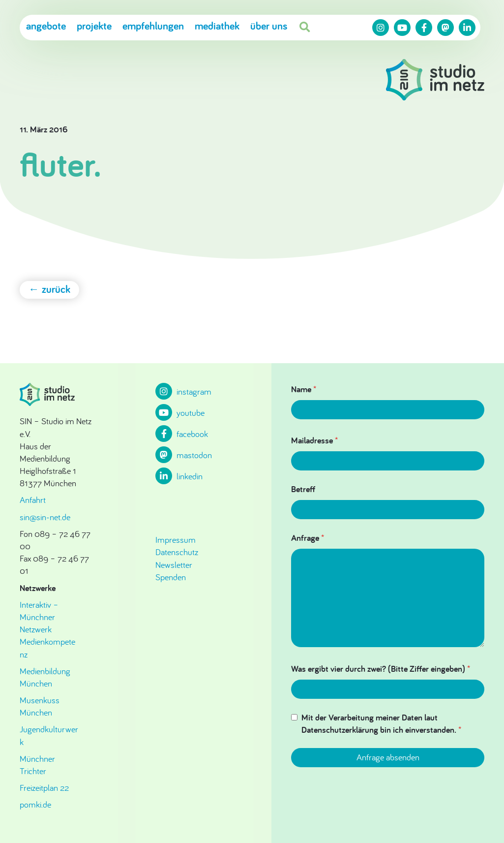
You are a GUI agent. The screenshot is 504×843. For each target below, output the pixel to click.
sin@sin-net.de (45, 517)
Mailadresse (314, 440)
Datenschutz (177, 552)
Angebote (46, 26)
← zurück (49, 289)
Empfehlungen (153, 26)
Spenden (171, 577)
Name (304, 389)
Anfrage (308, 538)
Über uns (269, 26)
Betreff (303, 489)
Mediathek (217, 26)
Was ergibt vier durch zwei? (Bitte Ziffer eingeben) (381, 669)
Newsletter (174, 565)
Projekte (94, 26)
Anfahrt (33, 500)
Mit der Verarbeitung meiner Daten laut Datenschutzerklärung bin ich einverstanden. (381, 723)
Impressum (176, 540)
